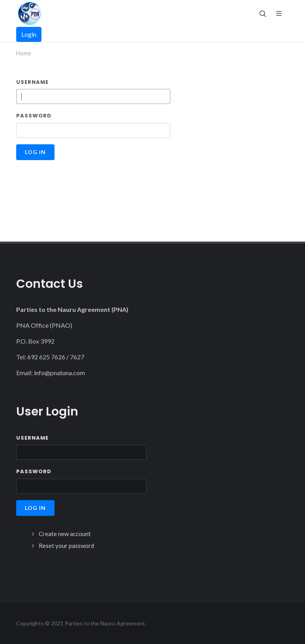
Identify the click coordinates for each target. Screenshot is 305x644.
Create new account (65, 534)
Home (24, 53)
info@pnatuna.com (59, 373)
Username (32, 82)
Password (34, 116)
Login (29, 34)
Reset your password (66, 546)
